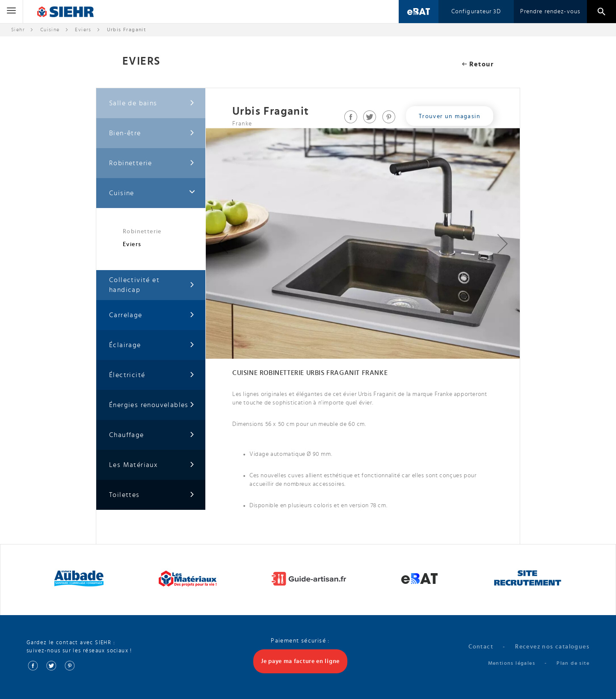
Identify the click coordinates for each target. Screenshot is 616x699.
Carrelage (152, 315)
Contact (481, 647)
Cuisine (50, 30)
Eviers (83, 30)
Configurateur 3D (476, 12)
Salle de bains (152, 103)
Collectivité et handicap (152, 285)
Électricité (152, 375)
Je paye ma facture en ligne (300, 661)
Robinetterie (152, 163)
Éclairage (152, 345)
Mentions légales (512, 663)
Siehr (18, 30)
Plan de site (573, 663)
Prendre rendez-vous (550, 12)
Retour (478, 64)
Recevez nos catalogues (552, 647)
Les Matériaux (152, 465)
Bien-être (152, 133)
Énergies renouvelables (152, 405)
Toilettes (152, 495)
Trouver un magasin (450, 116)
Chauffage (152, 435)
